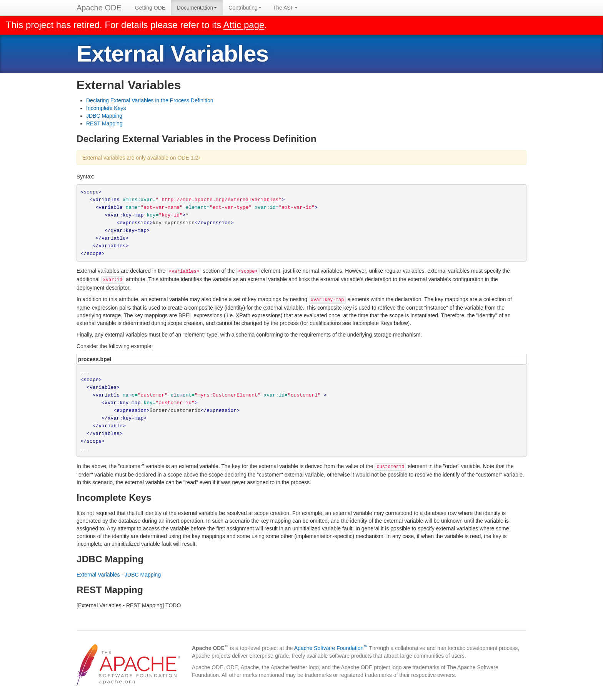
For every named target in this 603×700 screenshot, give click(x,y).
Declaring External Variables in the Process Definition (150, 100)
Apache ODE (99, 8)
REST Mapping (104, 123)
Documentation (197, 8)
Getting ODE (150, 8)
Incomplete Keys (106, 108)
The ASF (285, 8)
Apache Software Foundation (331, 648)
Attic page (244, 25)
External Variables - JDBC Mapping (119, 575)
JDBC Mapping (104, 116)
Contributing (245, 8)
